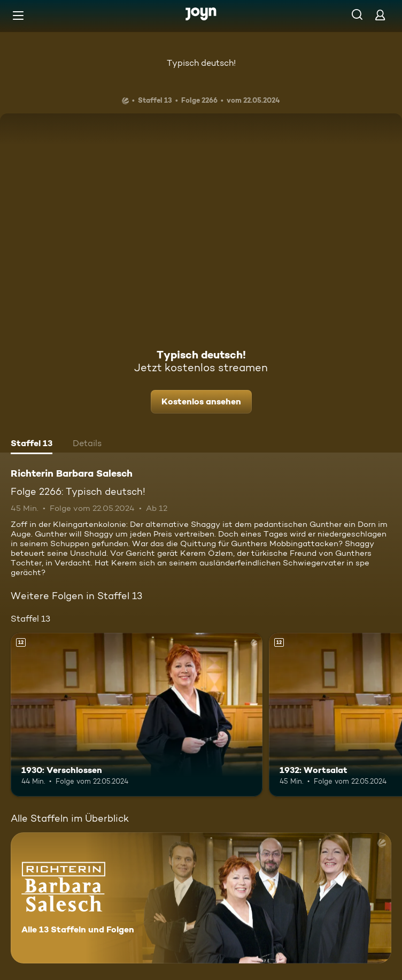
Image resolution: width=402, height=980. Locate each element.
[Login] (380, 15)
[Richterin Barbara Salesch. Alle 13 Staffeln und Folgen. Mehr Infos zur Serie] (201, 898)
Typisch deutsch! (201, 63)
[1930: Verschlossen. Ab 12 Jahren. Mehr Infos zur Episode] (137, 715)
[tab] (32, 445)
